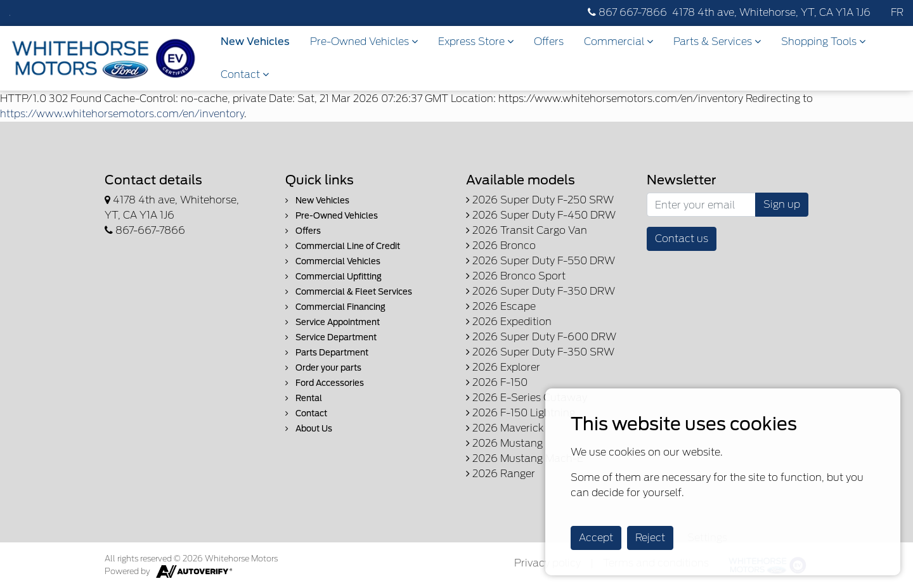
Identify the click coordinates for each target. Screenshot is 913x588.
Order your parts (323, 368)
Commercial (618, 42)
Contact (245, 74)
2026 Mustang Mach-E (525, 458)
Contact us (682, 239)
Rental (304, 398)
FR (897, 12)
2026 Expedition (509, 322)
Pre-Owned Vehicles (364, 42)
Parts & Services (717, 42)
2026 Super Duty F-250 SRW (540, 200)
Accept (596, 538)
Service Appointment (333, 322)
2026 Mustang (504, 443)
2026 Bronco (501, 246)
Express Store (476, 42)
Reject (650, 538)
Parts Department (327, 353)
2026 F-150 (497, 382)
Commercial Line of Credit (343, 246)
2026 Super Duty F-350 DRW (541, 291)
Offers (549, 42)
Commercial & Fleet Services (349, 292)
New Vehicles (255, 42)
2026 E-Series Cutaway (527, 398)
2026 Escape (501, 306)
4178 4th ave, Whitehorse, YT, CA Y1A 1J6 (771, 12)
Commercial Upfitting (333, 277)
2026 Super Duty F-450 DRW (541, 215)
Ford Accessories (325, 383)
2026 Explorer (503, 367)
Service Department (331, 337)
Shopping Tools (823, 42)
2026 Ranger (501, 474)
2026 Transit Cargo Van (527, 230)
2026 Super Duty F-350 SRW (540, 352)
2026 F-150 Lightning (521, 413)
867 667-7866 (627, 12)
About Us (309, 429)
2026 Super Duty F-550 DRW (541, 261)
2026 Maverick (505, 428)
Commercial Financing (335, 307)
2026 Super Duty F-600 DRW (541, 337)
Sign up (782, 204)
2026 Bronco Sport (516, 276)
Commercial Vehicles (333, 261)
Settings (707, 538)
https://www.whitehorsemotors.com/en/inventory (122, 114)
